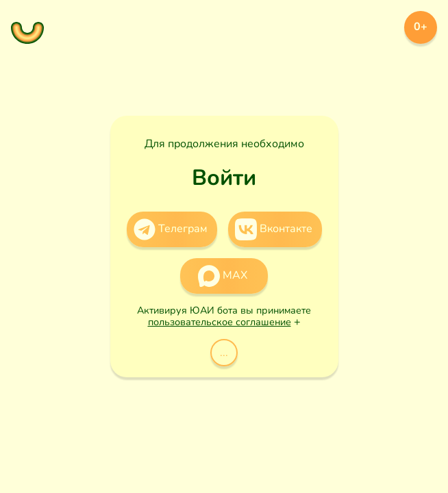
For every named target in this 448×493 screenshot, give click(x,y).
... (224, 353)
